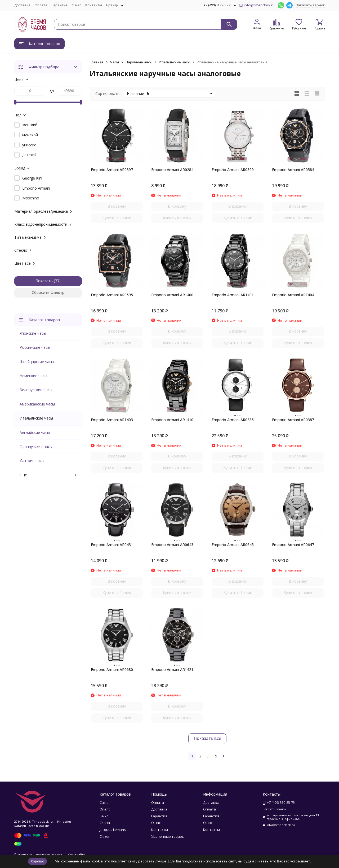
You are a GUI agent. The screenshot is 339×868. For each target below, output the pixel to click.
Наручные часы (139, 62)
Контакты (94, 5)
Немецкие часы (33, 376)
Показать (44, 281)
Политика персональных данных (38, 854)
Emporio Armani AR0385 (233, 420)
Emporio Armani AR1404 (293, 295)
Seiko (104, 816)
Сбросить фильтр (48, 292)
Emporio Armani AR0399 (233, 170)
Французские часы (36, 446)
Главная (97, 62)
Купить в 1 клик (117, 218)
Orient (105, 809)
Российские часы (35, 347)
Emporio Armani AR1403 (112, 420)
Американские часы (37, 404)
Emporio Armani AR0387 (293, 420)
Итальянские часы (175, 62)
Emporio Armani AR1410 (172, 420)
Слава (105, 823)
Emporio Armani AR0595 (112, 295)
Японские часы (33, 333)
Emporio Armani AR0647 (293, 545)
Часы (115, 62)
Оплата (41, 5)
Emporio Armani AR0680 (112, 669)
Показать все (207, 738)
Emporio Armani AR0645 (233, 545)
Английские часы (35, 432)
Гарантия (60, 5)
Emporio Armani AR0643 (172, 545)
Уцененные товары (168, 836)
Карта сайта (76, 854)
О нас (76, 5)
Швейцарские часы (37, 362)
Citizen (105, 836)
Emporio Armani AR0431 (112, 545)
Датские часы (32, 461)
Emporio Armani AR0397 (112, 170)
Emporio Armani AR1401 (233, 295)
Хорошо (37, 861)
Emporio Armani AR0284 (172, 170)
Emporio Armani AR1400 (172, 295)
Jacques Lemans (113, 830)
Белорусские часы (36, 390)
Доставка (22, 5)
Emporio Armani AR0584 (293, 170)
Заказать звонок (310, 5)
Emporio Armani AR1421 (172, 669)
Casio (104, 802)
